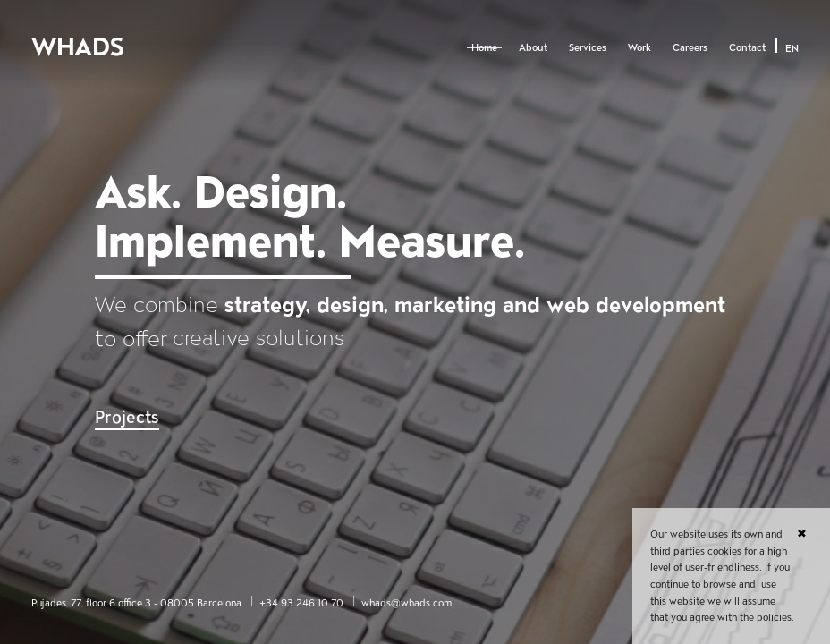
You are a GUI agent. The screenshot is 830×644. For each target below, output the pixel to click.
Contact (747, 47)
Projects (127, 417)
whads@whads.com (407, 603)
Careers (690, 47)
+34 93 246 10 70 (301, 603)
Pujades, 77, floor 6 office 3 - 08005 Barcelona (136, 603)
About (533, 47)
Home (484, 47)
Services (588, 47)
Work (639, 47)
